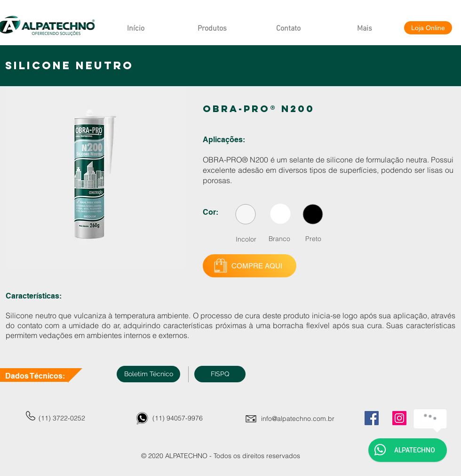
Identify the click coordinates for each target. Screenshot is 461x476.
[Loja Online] (428, 28)
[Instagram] (399, 418)
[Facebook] (372, 418)
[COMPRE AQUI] (250, 266)
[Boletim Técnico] (148, 374)
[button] (220, 374)
